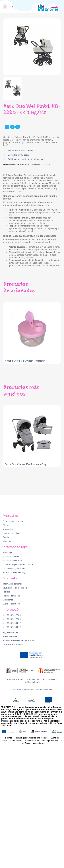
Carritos (46, 165)
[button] (13, 7)
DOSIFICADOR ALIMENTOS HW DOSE (25, 361)
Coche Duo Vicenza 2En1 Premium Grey (25, 516)
